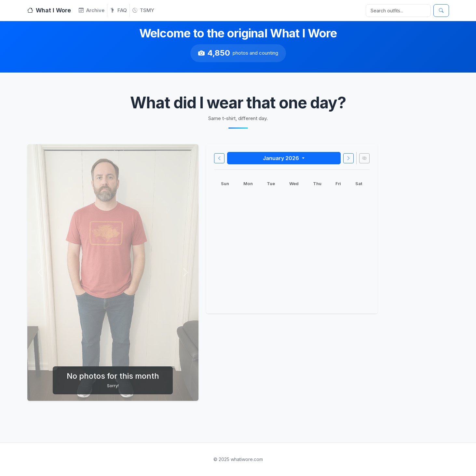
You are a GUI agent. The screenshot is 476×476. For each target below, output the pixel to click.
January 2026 (282, 158)
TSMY (143, 10)
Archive (92, 10)
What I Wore (49, 10)
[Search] (398, 11)
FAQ (118, 10)
